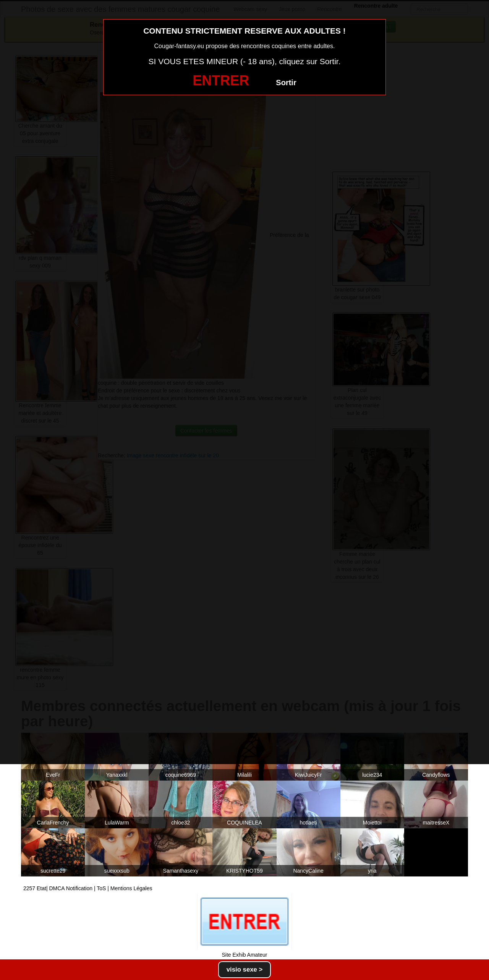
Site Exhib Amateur (244, 955)
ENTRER (221, 80)
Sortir (286, 83)
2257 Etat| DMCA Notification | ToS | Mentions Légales (88, 888)
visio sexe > (245, 969)
